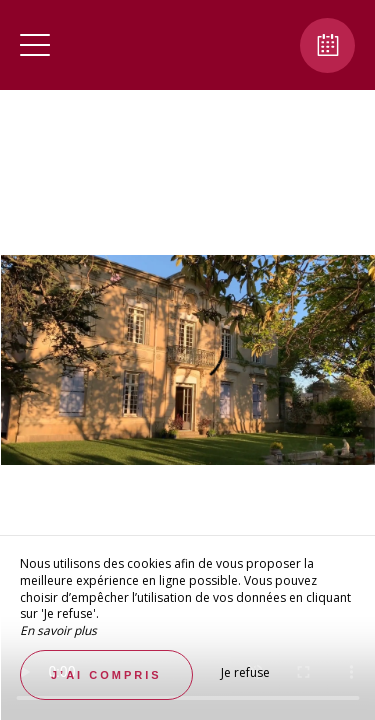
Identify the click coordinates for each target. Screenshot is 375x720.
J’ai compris (106, 675)
